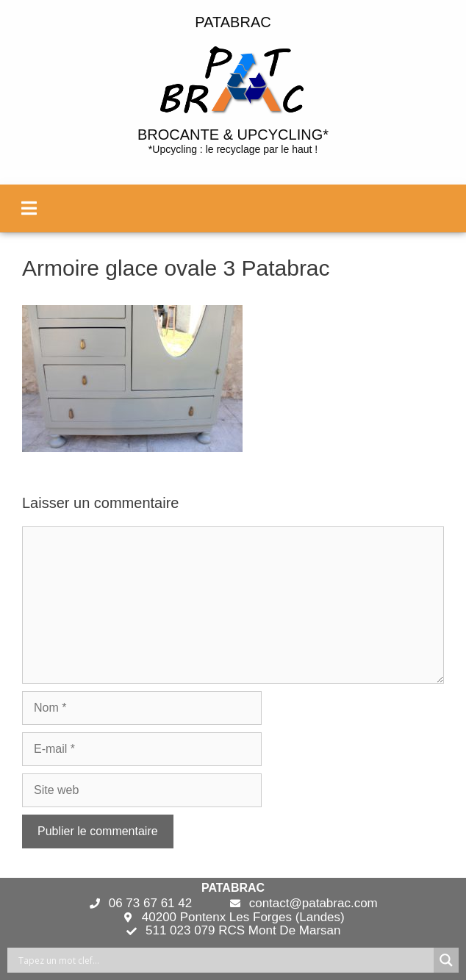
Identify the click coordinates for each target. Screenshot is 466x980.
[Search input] (224, 960)
